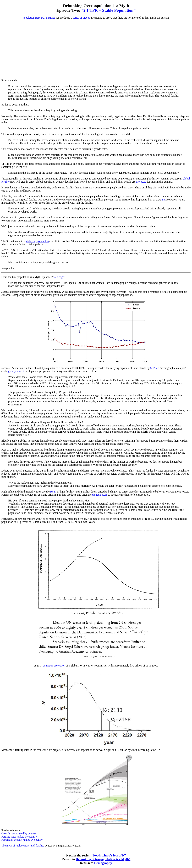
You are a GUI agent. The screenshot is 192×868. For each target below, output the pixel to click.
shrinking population (37, 241)
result (53, 492)
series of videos (81, 18)
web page (59, 277)
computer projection (54, 666)
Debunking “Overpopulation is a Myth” (103, 859)
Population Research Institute (39, 18)
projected (141, 182)
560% (153, 368)
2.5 (163, 200)
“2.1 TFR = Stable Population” (108, 10)
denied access (100, 495)
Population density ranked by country (22, 840)
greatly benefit (16, 371)
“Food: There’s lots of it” (109, 855)
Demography (103, 863)
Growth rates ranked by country (19, 833)
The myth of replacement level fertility (23, 846)
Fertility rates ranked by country (19, 837)
